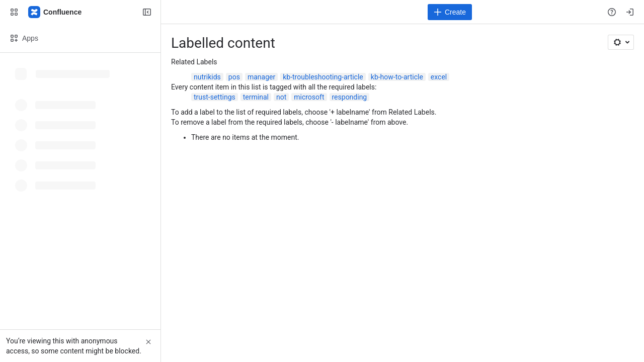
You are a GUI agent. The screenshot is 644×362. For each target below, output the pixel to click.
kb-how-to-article (397, 77)
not (281, 97)
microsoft (309, 97)
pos (234, 77)
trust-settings (215, 97)
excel (439, 77)
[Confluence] (55, 12)
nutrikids (207, 77)
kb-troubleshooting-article (323, 77)
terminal (256, 97)
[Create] (450, 12)
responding (350, 97)
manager (261, 77)
